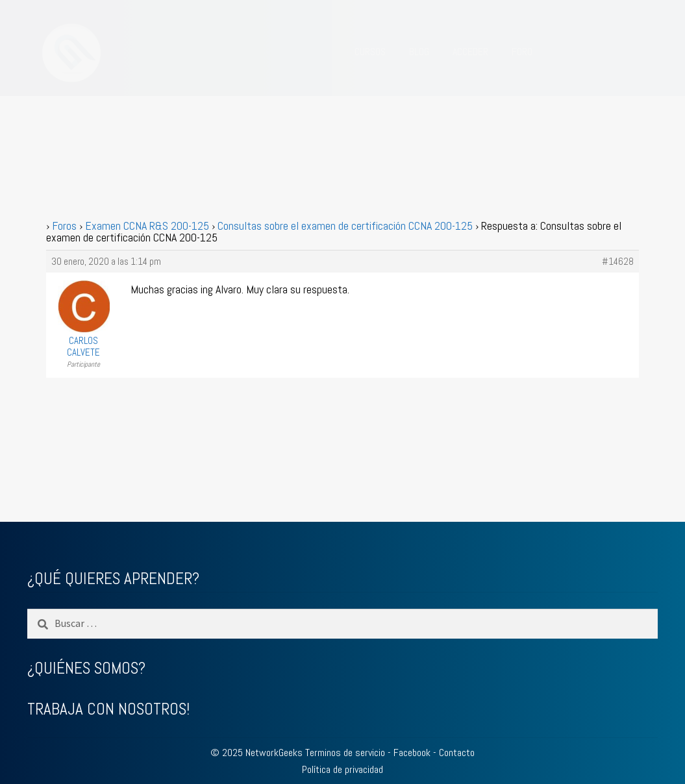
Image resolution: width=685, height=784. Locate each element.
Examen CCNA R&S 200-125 (147, 226)
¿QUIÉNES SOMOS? (86, 668)
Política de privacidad (342, 769)
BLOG (419, 52)
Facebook (412, 753)
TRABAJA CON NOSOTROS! (108, 709)
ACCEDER (470, 52)
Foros (64, 226)
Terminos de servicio (345, 753)
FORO (522, 52)
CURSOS (370, 52)
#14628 (618, 262)
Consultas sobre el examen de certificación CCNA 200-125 (345, 226)
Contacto (457, 753)
